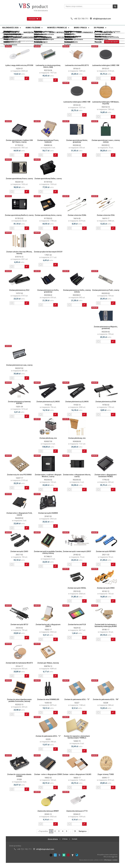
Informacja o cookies (111, 860)
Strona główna (11, 41)
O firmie (65, 839)
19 (75, 831)
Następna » (83, 831)
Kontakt (75, 839)
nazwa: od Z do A (112, 42)
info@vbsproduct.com (102, 19)
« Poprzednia (43, 831)
